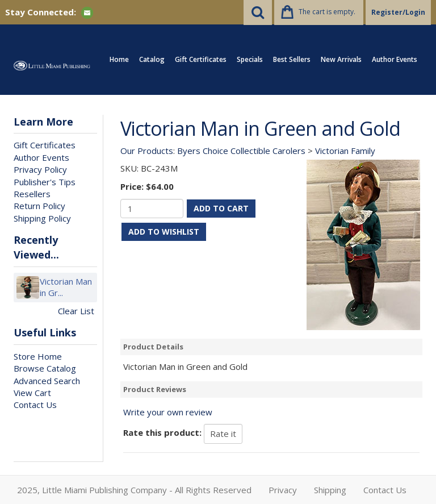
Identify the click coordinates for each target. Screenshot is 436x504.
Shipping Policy (42, 218)
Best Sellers (292, 59)
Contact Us (35, 405)
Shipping (330, 490)
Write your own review (168, 412)
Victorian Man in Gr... (66, 287)
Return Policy (39, 206)
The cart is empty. (327, 12)
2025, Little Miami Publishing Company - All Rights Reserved (134, 490)
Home (119, 59)
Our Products (147, 151)
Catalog (152, 59)
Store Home (38, 356)
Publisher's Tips (45, 182)
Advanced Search (47, 381)
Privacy (283, 490)
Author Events (395, 59)
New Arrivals (341, 59)
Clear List (76, 311)
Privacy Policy (40, 169)
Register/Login (398, 12)
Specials (250, 59)
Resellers (32, 194)
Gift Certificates (201, 59)
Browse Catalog (45, 368)
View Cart (32, 393)
